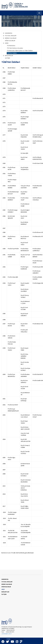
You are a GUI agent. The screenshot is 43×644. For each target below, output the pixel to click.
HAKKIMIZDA (9, 33)
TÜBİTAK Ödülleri (12, 53)
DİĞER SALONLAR (10, 41)
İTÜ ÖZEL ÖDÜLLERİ (11, 36)
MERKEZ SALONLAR (11, 38)
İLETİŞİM (7, 58)
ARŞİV (7, 43)
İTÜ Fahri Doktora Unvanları (15, 48)
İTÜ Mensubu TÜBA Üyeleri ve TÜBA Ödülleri (20, 51)
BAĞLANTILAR (9, 56)
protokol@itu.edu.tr (7, 634)
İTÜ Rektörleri (11, 46)
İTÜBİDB (8, 639)
